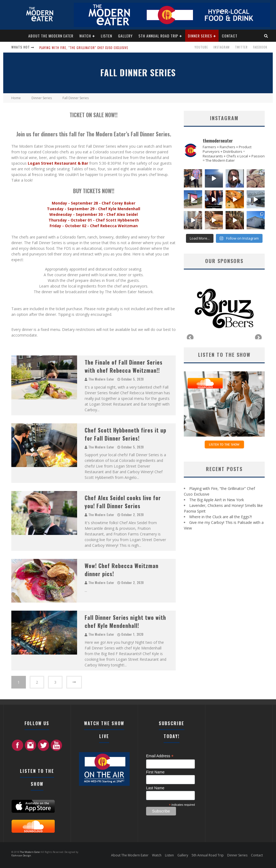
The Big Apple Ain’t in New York (217, 500)
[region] (224, 308)
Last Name (155, 788)
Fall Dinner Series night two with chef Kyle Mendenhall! (125, 621)
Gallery (125, 36)
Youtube (201, 47)
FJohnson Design (21, 855)
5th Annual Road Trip (158, 36)
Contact (230, 36)
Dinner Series (200, 36)
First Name (155, 772)
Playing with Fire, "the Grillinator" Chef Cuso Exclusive (84, 48)
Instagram (222, 47)
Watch (85, 36)
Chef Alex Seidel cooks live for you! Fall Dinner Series (123, 502)
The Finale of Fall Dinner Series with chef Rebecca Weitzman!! (124, 366)
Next (258, 338)
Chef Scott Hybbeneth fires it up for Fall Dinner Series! (125, 434)
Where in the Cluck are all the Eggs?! (220, 517)
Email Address (160, 756)
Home (16, 98)
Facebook (260, 47)
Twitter (241, 47)
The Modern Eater (101, 379)
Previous (191, 338)
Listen (106, 36)
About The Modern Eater (51, 36)
